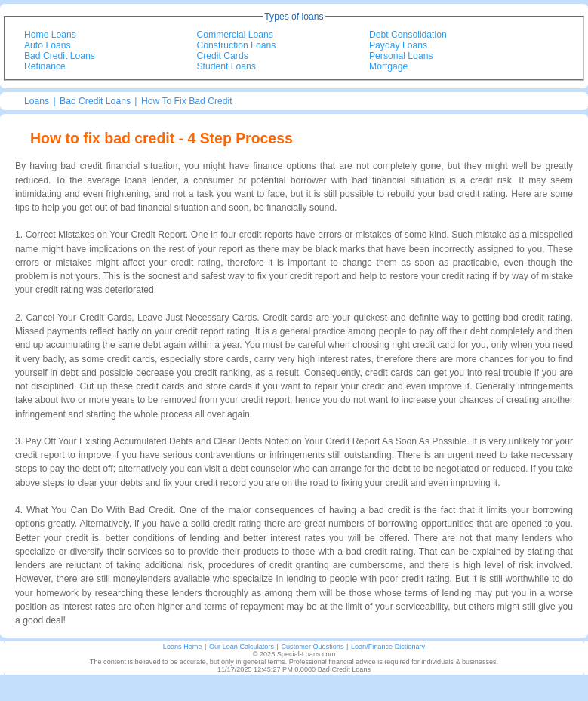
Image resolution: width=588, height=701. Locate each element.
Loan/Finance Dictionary (388, 647)
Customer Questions (312, 647)
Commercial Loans (235, 35)
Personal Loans (401, 56)
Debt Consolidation (408, 35)
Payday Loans (398, 45)
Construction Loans (237, 45)
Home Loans (50, 35)
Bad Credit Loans (60, 56)
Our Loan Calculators (242, 647)
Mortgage (388, 66)
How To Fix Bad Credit (187, 101)
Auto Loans (48, 45)
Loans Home (183, 647)
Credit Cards (223, 56)
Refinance (45, 66)
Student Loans (226, 66)
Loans (37, 101)
